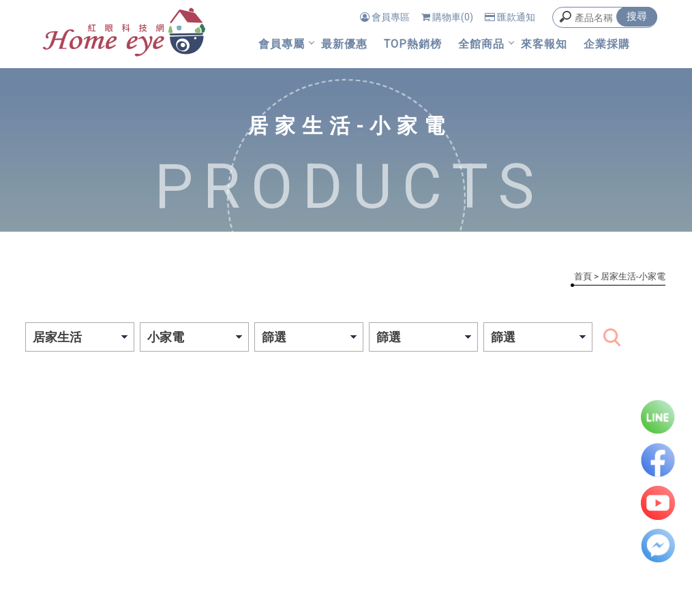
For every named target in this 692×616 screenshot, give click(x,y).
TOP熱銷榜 (413, 44)
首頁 (583, 276)
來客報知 (544, 44)
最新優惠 (344, 44)
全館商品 (481, 44)
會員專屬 (282, 44)
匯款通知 (510, 17)
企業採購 (607, 44)
